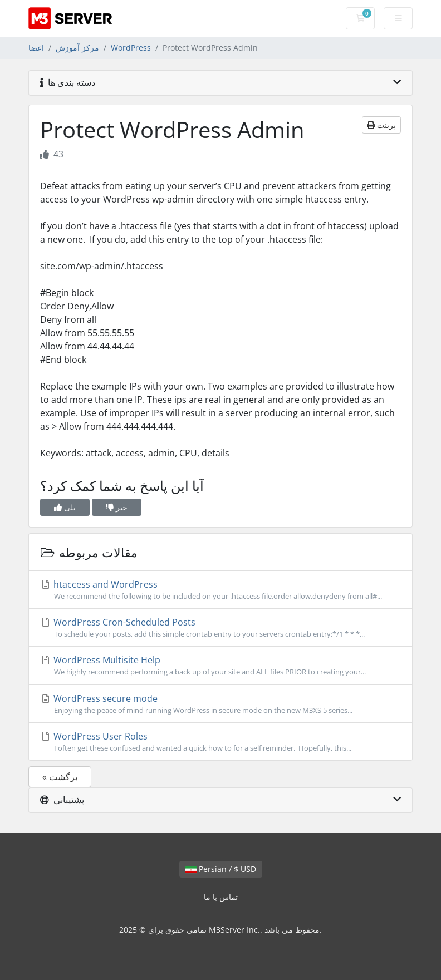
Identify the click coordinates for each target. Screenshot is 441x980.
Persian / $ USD (221, 869)
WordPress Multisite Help (220, 666)
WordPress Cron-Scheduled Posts (220, 628)
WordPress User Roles (220, 742)
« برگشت (60, 777)
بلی (65, 507)
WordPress (131, 48)
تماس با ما (221, 897)
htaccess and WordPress (220, 590)
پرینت (381, 125)
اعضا (36, 48)
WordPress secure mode (220, 704)
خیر (117, 507)
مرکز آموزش (77, 48)
